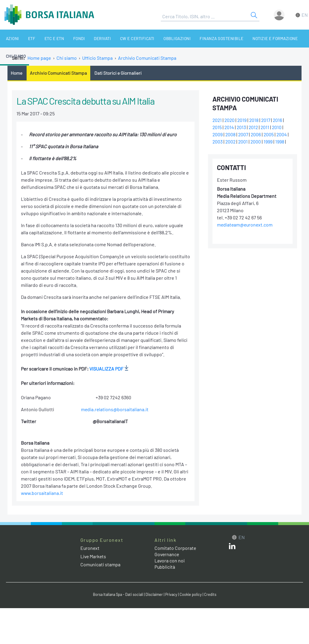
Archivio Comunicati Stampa (147, 58)
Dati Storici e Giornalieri (120, 73)
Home (17, 73)
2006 (257, 135)
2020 (230, 120)
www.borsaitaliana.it (42, 493)
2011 (267, 127)
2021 (217, 120)
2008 (231, 135)
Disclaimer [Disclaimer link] (155, 594)
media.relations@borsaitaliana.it (115, 410)
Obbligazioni (159, 38)
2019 (243, 120)
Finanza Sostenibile (201, 38)
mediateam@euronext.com (245, 225)
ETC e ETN (46, 38)
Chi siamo (291, 38)
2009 (218, 135)
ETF (26, 38)
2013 (242, 127)
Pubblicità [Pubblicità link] (165, 567)
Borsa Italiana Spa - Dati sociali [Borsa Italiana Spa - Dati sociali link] (117, 594)
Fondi (68, 38)
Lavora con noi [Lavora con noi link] (170, 561)
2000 (257, 142)
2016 (280, 120)
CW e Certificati (122, 38)
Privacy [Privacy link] (172, 594)
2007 (244, 135)
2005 (270, 135)
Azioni (10, 38)
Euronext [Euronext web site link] (90, 548)
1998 (281, 142)
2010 (279, 127)
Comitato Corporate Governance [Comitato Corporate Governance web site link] (175, 551)
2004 (284, 135)
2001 (244, 142)
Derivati (89, 38)
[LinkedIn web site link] (232, 548)
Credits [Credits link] (212, 594)
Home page (39, 58)
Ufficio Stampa (97, 58)
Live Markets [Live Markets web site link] (94, 556)
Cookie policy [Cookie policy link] (192, 594)
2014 (230, 127)
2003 (218, 142)
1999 (270, 142)
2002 (231, 142)
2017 (268, 120)
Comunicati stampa (101, 565)
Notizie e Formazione (252, 38)
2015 (217, 127)
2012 (254, 127)
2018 (256, 120)
